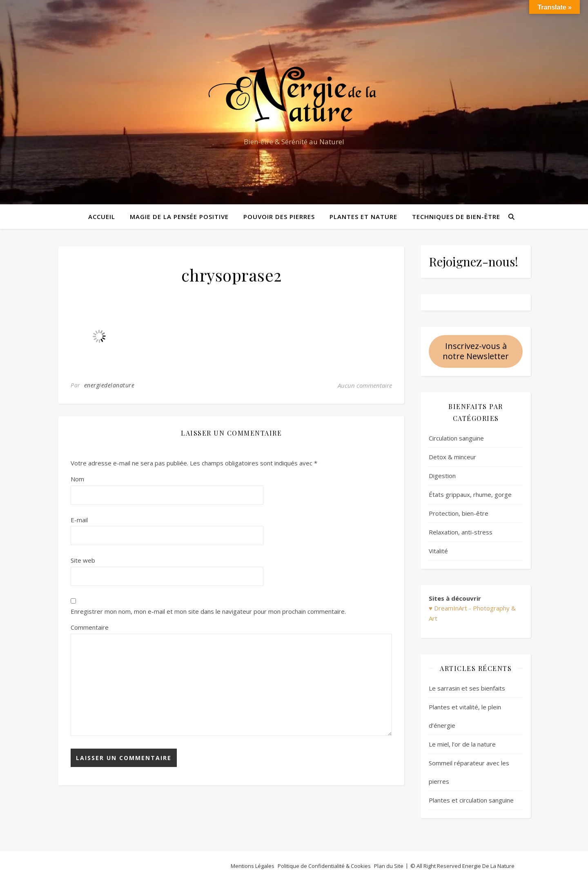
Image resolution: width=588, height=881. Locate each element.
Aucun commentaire (365, 385)
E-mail (79, 520)
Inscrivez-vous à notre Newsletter (476, 351)
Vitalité (438, 551)
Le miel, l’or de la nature (462, 744)
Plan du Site (389, 866)
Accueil (102, 217)
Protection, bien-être (459, 513)
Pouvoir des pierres (279, 217)
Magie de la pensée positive (179, 217)
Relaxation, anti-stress (461, 532)
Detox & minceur (452, 457)
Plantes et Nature (363, 217)
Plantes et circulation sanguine (471, 800)
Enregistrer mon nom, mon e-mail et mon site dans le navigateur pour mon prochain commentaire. (208, 611)
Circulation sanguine (456, 438)
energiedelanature (109, 385)
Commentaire (90, 627)
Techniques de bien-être (456, 217)
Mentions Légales (253, 866)
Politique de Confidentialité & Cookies (324, 866)
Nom (77, 479)
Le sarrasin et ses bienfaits (467, 688)
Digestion (442, 476)
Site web (83, 560)
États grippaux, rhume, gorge (470, 494)
